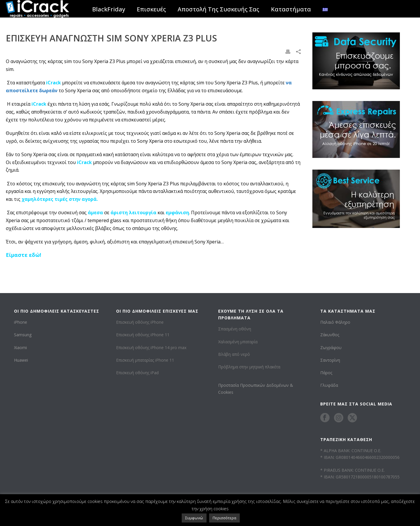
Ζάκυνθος (330, 335)
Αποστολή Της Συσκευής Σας (218, 9)
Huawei (21, 360)
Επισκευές (151, 9)
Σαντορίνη (330, 360)
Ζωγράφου (331, 348)
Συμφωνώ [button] (194, 518)
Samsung (23, 335)
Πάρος (326, 373)
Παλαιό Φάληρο (335, 322)
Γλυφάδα (329, 385)
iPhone (21, 322)
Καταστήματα (291, 9)
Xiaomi (20, 348)
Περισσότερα (224, 518)
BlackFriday (109, 9)
